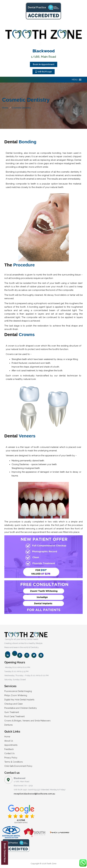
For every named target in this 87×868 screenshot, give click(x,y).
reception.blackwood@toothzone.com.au (34, 794)
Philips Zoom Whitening (16, 695)
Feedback (9, 749)
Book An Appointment (44, 64)
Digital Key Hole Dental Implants (19, 700)
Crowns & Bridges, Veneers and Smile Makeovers (27, 721)
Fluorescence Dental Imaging (18, 691)
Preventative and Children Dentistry (21, 708)
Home (5, 108)
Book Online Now (5, 853)
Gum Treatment (12, 712)
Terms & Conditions (14, 762)
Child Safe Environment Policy (18, 766)
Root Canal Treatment (14, 716)
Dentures (9, 725)
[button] (75, 80)
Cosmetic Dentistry (21, 108)
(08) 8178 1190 (44, 72)
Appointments (11, 745)
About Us (9, 741)
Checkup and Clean (14, 704)
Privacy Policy (11, 758)
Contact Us (9, 753)
